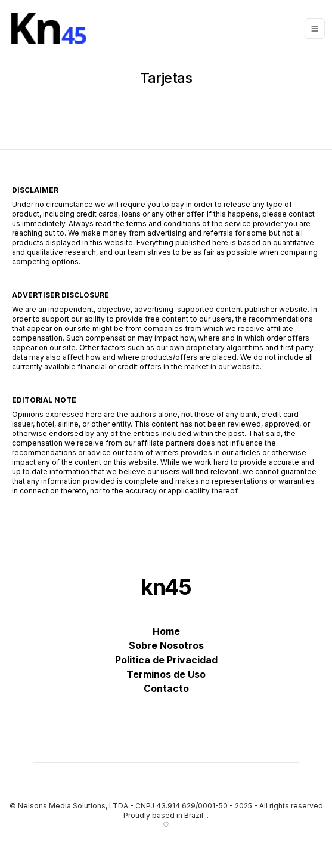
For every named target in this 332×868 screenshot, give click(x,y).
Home (166, 631)
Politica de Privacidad (166, 660)
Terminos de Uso (166, 674)
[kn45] (52, 29)
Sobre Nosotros (166, 645)
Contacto (166, 688)
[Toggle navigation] (315, 29)
